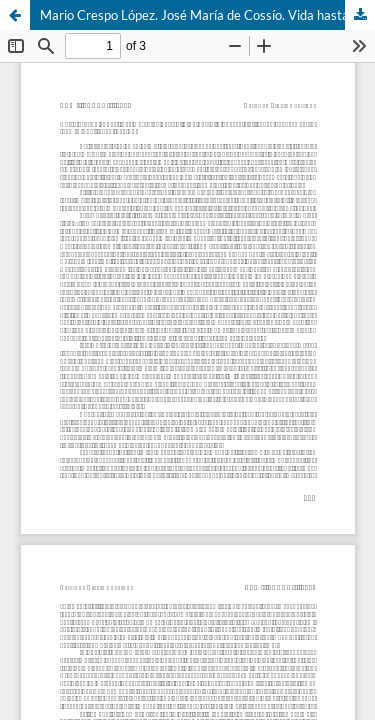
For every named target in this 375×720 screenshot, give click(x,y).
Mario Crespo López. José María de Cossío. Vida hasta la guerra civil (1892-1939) (207, 15)
